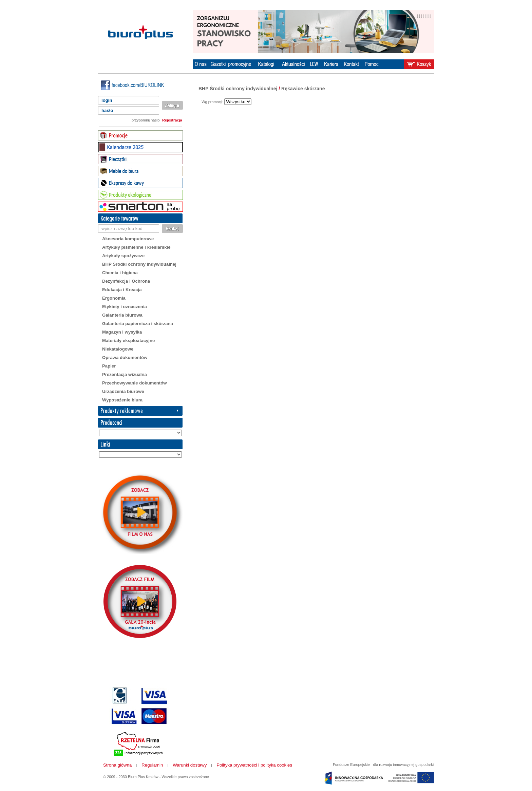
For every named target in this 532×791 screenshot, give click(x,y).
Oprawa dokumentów (125, 357)
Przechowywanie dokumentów (135, 383)
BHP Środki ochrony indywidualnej (139, 264)
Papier (109, 366)
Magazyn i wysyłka (122, 332)
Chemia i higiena (120, 273)
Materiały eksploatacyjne (128, 341)
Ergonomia (114, 298)
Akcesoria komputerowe (128, 239)
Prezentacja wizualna (125, 374)
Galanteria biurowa (122, 315)
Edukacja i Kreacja (122, 290)
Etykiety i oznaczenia (125, 307)
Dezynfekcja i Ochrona (126, 281)
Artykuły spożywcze (123, 256)
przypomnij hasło (146, 120)
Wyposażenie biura (122, 400)
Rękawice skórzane (303, 89)
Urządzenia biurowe (123, 391)
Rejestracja (172, 120)
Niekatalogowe (118, 349)
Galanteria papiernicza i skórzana (138, 324)
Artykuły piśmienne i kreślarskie (136, 247)
